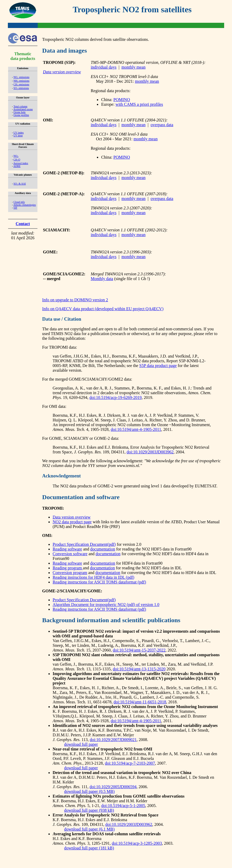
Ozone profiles (21, 115)
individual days (103, 67)
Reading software (67, 549)
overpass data (162, 125)
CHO (17, 160)
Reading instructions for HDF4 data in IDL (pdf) (93, 577)
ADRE (17, 166)
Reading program (68, 568)
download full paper (81, 744)
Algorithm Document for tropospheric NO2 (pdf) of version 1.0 (106, 605)
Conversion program (70, 573)
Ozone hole (20, 112)
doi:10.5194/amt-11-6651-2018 (140, 702)
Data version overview (72, 517)
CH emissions (21, 84)
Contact (23, 224)
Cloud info (19, 202)
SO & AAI (20, 184)
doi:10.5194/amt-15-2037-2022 (139, 650)
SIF (15, 208)
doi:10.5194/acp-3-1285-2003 (137, 843)
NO (16, 156)
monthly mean (134, 67)
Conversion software (70, 554)
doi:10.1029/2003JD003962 (150, 452)
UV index (19, 133)
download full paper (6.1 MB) (89, 829)
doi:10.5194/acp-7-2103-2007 (130, 763)
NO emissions (22, 77)
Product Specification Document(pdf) (84, 544)
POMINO (122, 100)
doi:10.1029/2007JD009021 (113, 740)
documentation (103, 549)
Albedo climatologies (25, 205)
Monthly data (102, 279)
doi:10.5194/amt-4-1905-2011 (136, 429)
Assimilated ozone (23, 109)
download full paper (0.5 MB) (89, 791)
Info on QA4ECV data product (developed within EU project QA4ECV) (103, 309)
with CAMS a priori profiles (139, 104)
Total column (20, 106)
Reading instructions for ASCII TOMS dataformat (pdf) (99, 582)
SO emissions (21, 88)
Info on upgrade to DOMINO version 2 (75, 300)
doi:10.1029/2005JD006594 (113, 787)
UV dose (18, 135)
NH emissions (22, 81)
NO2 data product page (72, 522)
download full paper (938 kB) (89, 810)
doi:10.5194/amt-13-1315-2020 (139, 669)
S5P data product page (158, 366)
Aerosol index (21, 163)
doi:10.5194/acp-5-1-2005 (123, 806)
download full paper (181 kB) (89, 848)
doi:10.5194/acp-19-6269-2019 (116, 397)
